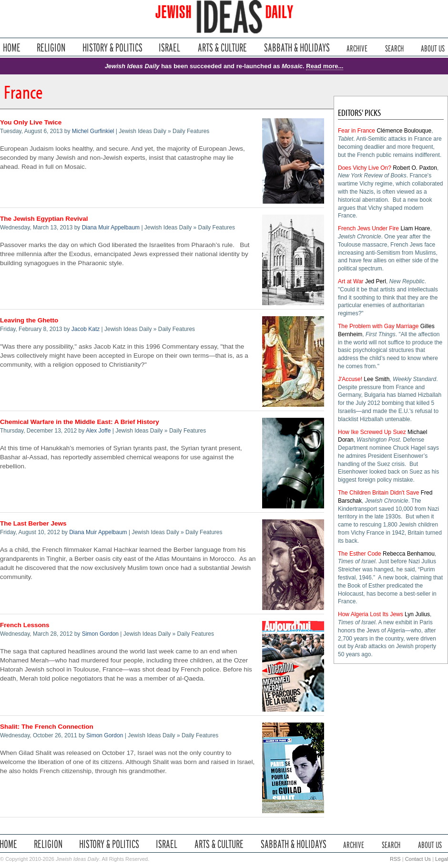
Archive (357, 47)
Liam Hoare (415, 228)
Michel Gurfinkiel (93, 131)
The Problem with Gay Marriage (378, 326)
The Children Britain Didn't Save (378, 493)
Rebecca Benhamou (409, 554)
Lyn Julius (417, 614)
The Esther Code (360, 554)
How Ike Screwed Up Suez (372, 432)
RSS (395, 859)
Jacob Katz (86, 329)
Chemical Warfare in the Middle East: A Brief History (80, 422)
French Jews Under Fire (368, 228)
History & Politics (112, 47)
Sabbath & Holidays (297, 47)
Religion (51, 47)
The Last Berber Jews (33, 523)
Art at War (351, 281)
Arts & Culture (222, 47)
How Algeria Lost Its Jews (371, 614)
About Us (433, 47)
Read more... (325, 66)
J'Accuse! (350, 379)
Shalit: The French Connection (47, 727)
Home (12, 47)
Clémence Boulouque (404, 131)
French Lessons (25, 625)
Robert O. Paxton (415, 168)
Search (394, 47)
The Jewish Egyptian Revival (44, 219)
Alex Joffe (98, 431)
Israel (170, 47)
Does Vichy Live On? (365, 168)
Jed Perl (376, 281)
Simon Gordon (100, 634)
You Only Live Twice (31, 122)
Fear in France (356, 131)
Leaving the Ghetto (29, 320)
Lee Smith (377, 379)
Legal (442, 859)
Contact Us (418, 859)
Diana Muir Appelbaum (111, 227)
